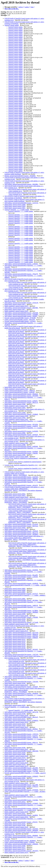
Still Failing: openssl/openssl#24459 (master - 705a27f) (21, 274)
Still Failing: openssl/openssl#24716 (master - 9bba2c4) (22, 634)
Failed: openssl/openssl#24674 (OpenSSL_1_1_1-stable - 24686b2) (25, 595)
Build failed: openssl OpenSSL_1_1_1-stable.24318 (20, 810)
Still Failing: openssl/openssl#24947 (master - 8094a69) (22, 830)
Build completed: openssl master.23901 (17, 389)
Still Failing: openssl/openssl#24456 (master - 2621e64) (22, 269)
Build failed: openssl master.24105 (15, 621)
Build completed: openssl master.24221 (17, 727)
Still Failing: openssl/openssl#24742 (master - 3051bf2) (21, 649)
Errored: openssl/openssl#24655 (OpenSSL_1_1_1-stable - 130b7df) (25, 585)
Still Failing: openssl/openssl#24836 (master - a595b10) (22, 737)
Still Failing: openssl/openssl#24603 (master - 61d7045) (22, 477)
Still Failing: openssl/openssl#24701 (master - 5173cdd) (22, 622)
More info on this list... (12, 9)
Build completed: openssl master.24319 (17, 812)
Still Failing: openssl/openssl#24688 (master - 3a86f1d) (21, 605)
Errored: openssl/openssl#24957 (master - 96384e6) (20, 841)
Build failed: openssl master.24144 (15, 648)
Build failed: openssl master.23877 (15, 309)
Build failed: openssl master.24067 (15, 592)
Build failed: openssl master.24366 (15, 846)
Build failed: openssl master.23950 (15, 418)
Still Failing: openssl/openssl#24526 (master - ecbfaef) (21, 401)
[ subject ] (21, 7)
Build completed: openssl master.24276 (17, 763)
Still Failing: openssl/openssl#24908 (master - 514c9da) (22, 800)
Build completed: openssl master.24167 (17, 685)
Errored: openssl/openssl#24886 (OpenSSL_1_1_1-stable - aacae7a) (25, 773)
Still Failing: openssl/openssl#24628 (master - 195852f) (21, 531)
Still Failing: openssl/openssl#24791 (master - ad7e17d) (22, 712)
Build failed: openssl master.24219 (15, 724)
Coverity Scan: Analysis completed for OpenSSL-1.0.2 (21, 465)
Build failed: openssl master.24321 (15, 814)
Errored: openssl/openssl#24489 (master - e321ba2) (20, 321)
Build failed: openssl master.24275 (15, 761)
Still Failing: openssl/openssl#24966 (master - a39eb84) (22, 844)
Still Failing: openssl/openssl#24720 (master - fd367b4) (21, 636)
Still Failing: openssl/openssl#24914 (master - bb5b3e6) (22, 808)
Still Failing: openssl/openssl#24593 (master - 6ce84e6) (21, 452)
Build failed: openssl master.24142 (15, 644)
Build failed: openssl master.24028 (15, 528)
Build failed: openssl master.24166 (15, 683)
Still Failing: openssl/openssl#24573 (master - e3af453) (21, 426)
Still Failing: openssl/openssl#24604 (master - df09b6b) (21, 479)
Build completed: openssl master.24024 (17, 497)
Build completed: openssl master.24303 (17, 783)
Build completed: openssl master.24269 (17, 756)
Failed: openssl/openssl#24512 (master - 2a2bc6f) (20, 392)
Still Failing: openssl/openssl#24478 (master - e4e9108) (22, 313)
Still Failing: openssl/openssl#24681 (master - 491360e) (22, 600)
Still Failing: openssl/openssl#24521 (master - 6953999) (22, 396)
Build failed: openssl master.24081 (15, 599)
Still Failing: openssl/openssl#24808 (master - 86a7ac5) (21, 717)
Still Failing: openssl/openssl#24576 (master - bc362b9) (22, 431)
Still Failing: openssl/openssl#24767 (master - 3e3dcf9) (21, 687)
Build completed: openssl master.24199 (17, 715)
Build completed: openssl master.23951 (17, 419)
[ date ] (32, 7)
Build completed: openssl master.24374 (17, 852)
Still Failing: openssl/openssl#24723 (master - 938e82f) (21, 638)
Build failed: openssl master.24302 (15, 778)
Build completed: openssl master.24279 (17, 766)
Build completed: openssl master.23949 (17, 416)
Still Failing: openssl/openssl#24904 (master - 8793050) (22, 790)
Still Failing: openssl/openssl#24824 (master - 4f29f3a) (21, 729)
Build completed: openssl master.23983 (17, 443)
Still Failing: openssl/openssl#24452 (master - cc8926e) (21, 264)
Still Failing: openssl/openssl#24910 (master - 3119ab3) (22, 803)
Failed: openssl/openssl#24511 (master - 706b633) (20, 391)
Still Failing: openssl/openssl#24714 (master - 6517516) (22, 633)
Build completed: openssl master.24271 (17, 759)
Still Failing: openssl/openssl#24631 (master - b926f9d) (21, 570)
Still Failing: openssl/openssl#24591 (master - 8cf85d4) (21, 446)
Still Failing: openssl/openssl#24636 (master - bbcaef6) (21, 575)
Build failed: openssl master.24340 (15, 825)
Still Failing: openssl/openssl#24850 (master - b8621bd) (22, 751)
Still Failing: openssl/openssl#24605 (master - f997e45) (21, 480)
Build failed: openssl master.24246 (15, 748)
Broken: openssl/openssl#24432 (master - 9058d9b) (20, 176)
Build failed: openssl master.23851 (15, 208)
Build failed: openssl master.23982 (15, 433)
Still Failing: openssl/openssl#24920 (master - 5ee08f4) (21, 815)
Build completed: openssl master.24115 (17, 631)
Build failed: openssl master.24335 (15, 824)
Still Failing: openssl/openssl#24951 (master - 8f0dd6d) (21, 836)
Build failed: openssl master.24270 (15, 758)
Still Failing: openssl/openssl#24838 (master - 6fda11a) (21, 742)
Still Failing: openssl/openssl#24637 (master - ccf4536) (21, 577)
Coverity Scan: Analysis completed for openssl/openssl (21, 458)
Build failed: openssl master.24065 (15, 589)
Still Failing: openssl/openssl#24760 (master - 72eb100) (22, 682)
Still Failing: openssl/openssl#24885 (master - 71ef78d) (21, 771)
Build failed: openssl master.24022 (15, 494)
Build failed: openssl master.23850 (15, 206)
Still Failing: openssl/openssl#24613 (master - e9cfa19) (21, 485)
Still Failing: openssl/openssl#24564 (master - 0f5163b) (21, 424)
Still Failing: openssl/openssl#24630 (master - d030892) (22, 534)
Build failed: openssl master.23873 (15, 304)
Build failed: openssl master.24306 (15, 788)
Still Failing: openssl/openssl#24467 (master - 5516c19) (22, 303)
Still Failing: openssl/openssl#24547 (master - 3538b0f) (21, 414)
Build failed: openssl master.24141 (15, 643)
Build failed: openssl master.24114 (15, 629)
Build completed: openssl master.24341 (17, 827)
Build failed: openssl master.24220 (15, 726)
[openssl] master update (12, 25)
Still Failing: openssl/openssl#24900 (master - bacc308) (21, 785)
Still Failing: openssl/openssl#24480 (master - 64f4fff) (21, 316)
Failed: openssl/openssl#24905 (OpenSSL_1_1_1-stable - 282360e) (25, 792)
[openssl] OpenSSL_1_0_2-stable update (17, 707)
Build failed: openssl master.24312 (15, 802)
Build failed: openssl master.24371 (15, 847)
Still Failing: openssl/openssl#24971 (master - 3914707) (22, 851)
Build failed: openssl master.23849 (15, 205)
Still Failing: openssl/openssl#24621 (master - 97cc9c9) (21, 524)
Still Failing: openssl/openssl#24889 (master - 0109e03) (22, 776)
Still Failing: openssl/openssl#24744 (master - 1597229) (22, 655)
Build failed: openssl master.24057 (15, 578)
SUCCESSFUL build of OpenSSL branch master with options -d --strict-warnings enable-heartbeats (25, 200)
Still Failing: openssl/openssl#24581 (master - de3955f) (21, 435)
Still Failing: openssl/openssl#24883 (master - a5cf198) (21, 768)
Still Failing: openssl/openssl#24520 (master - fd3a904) (21, 394)
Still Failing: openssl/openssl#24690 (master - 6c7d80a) (22, 611)
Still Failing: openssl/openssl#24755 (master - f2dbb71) (21, 677)
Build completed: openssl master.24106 (17, 624)
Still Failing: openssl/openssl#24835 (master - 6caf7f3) (21, 736)
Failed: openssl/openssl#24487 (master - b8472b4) (20, 320)
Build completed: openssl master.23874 (17, 306)
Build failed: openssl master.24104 (15, 619)
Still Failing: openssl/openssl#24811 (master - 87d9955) (22, 720)
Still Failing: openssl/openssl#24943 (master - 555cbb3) (22, 829)
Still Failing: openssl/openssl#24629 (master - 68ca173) (22, 533)
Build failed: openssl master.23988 (15, 445)
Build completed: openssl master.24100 (17, 616)
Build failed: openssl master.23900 (15, 387)
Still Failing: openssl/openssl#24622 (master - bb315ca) (22, 526)
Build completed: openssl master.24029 (17, 529)
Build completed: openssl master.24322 (17, 817)
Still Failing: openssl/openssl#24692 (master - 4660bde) (22, 612)
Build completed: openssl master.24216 (17, 722)
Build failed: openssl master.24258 (15, 753)
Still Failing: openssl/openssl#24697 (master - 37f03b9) (21, 617)
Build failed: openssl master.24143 (15, 646)
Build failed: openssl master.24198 (15, 714)
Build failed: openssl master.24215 (15, 719)
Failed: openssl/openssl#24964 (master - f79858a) (20, 842)
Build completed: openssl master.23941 (17, 406)
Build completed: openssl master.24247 (17, 749)
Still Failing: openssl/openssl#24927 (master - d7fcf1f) (21, 822)
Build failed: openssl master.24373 (15, 849)
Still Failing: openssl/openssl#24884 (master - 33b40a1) (22, 770)
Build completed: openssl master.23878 (17, 311)
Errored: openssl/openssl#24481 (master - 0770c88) (20, 318)
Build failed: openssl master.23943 (15, 408)
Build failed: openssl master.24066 (15, 590)
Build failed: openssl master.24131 (15, 639)
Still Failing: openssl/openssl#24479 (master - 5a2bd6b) (22, 315)
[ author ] (27, 7)
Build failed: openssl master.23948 (15, 413)
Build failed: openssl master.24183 (15, 705)
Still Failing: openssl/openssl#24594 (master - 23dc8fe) (21, 453)
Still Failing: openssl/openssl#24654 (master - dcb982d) (22, 583)
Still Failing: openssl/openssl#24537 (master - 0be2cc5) (21, 402)
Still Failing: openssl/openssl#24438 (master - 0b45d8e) (22, 184)
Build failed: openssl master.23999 (15, 455)
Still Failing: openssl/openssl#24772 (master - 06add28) (22, 693)
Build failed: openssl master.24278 (15, 764)
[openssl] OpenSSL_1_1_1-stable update (17, 210)
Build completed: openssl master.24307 (17, 795)
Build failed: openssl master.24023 (15, 496)
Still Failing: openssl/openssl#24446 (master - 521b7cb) (22, 203)
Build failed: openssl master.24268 (15, 754)
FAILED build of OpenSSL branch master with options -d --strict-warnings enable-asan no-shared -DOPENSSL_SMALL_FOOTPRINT (24, 474)
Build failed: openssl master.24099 (15, 614)
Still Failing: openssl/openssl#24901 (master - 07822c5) (22, 786)
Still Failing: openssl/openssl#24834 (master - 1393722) (22, 734)
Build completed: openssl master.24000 (17, 457)
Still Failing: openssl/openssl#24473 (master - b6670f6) (21, 308)
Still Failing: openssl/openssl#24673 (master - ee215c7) (21, 594)
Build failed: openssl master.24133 (15, 641)
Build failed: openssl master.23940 (15, 404)
